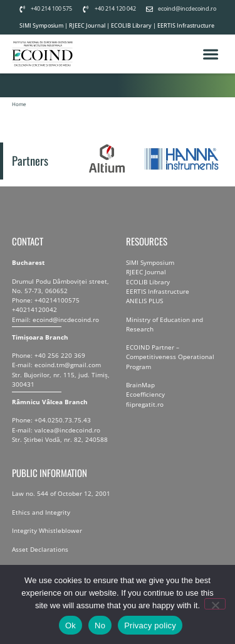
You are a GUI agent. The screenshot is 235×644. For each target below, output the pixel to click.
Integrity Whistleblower (47, 541)
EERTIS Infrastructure (186, 25)
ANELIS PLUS (144, 311)
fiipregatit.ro (145, 414)
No (100, 625)
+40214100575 (57, 311)
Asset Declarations (40, 559)
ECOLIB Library (131, 25)
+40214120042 (34, 320)
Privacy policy (150, 625)
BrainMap (140, 395)
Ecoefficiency (145, 405)
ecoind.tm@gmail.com (68, 375)
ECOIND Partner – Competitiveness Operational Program (170, 367)
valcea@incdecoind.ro (67, 440)
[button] (211, 59)
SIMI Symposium (41, 25)
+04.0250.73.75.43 (63, 431)
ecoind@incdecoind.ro (66, 330)
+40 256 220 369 (60, 366)
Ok (70, 625)
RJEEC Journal (87, 25)
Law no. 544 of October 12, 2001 (61, 504)
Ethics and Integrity (41, 522)
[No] (215, 604)
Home (19, 115)
